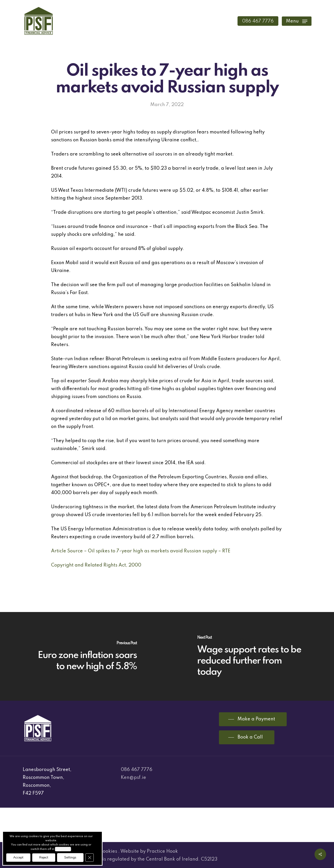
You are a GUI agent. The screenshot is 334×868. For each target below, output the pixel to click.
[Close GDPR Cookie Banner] (90, 858)
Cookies (108, 852)
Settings (70, 857)
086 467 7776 (137, 770)
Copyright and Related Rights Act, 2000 (96, 565)
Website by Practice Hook (149, 852)
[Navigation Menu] (297, 21)
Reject (44, 857)
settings (63, 849)
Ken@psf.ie (133, 778)
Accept (18, 857)
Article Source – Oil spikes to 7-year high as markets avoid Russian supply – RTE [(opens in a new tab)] (141, 551)
